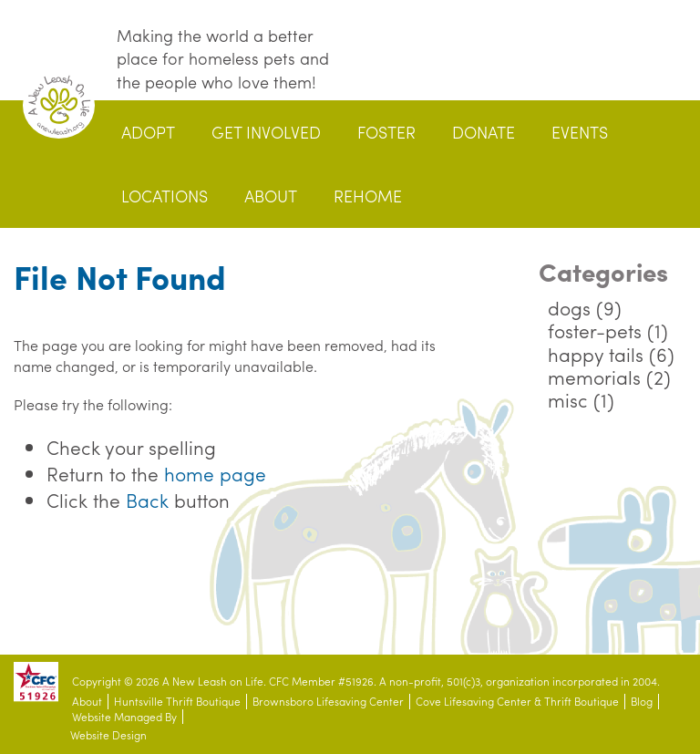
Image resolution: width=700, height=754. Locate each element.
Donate (484, 132)
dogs (569, 307)
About (271, 196)
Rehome (368, 196)
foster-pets (595, 330)
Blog (642, 702)
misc (568, 399)
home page (215, 473)
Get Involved (266, 132)
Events (580, 132)
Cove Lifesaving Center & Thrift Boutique (517, 702)
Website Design (108, 735)
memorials (594, 377)
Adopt (148, 132)
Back (147, 500)
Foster (386, 132)
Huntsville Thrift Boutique (177, 702)
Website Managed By (124, 717)
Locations (165, 196)
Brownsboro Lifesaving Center (328, 702)
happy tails (596, 354)
